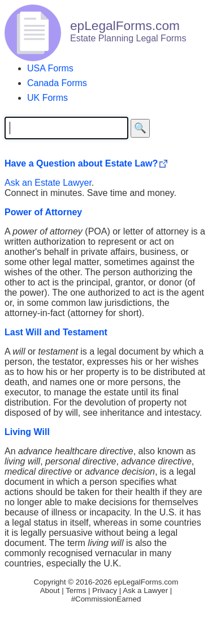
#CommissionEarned (106, 599)
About (50, 590)
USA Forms (50, 68)
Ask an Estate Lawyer (48, 183)
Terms (76, 590)
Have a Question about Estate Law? (81, 163)
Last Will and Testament (56, 332)
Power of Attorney (43, 212)
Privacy (105, 590)
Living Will (27, 432)
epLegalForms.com (146, 582)
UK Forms (47, 98)
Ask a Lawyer (145, 590)
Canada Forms (57, 83)
